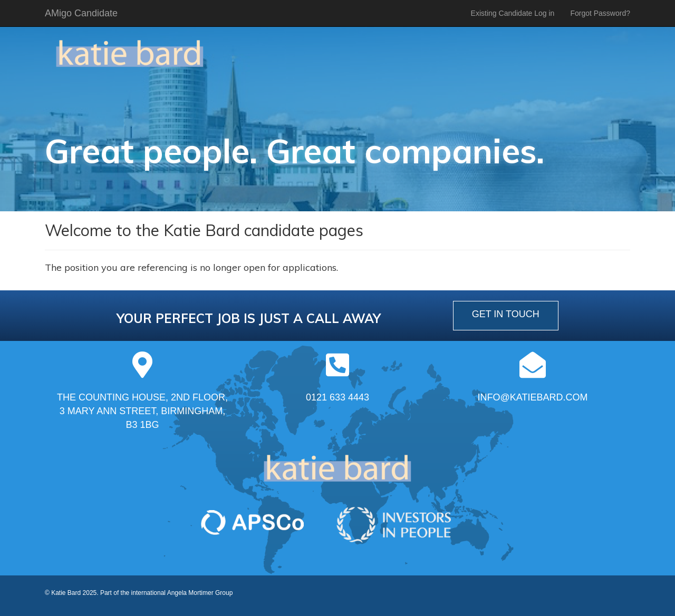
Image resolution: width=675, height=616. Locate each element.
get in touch (506, 314)
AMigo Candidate (81, 13)
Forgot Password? (600, 13)
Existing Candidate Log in (513, 13)
